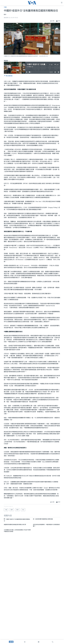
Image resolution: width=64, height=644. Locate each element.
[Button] (52, 21)
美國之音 (31, 67)
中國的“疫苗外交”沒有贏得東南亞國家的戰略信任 (45, 64)
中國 (5, 7)
